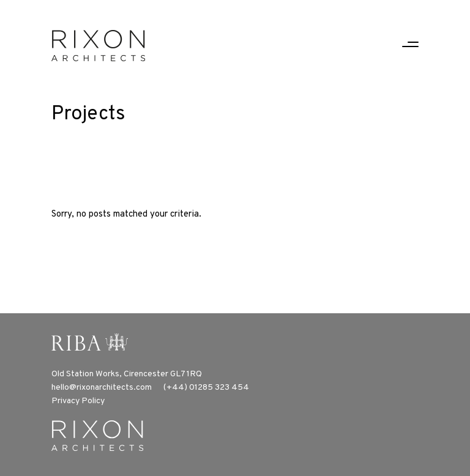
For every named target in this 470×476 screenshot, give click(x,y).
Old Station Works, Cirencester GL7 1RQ (127, 374)
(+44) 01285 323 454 (206, 388)
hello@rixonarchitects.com (102, 388)
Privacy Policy (78, 401)
